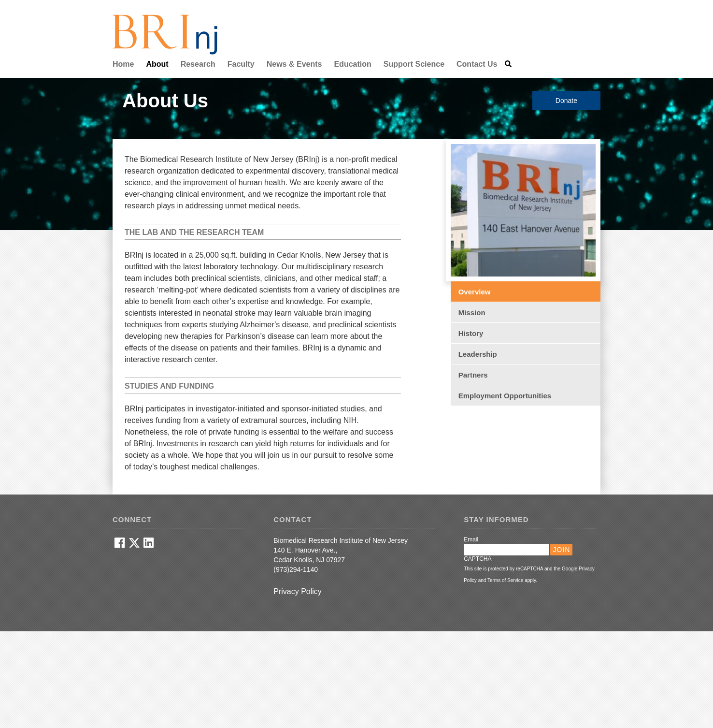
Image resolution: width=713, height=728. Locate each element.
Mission (472, 313)
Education (352, 64)
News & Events (294, 64)
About (157, 64)
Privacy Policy (298, 591)
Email (471, 539)
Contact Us (477, 64)
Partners (473, 375)
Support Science (414, 64)
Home (123, 64)
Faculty (241, 64)
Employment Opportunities (505, 396)
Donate (566, 101)
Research (198, 64)
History (471, 333)
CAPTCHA (478, 559)
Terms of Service (505, 580)
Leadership (478, 354)
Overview (475, 292)
